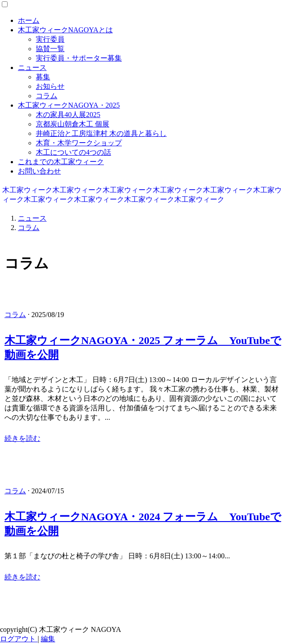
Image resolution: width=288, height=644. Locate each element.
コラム (47, 96)
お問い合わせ (39, 171)
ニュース (32, 67)
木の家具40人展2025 (68, 115)
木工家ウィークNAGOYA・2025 (69, 105)
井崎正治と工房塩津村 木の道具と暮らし (101, 133)
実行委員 (50, 39)
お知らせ (50, 86)
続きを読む (22, 438)
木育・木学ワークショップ (79, 143)
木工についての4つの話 (73, 152)
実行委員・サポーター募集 (79, 58)
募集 (43, 77)
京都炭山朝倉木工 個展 (73, 124)
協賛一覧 (50, 49)
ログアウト (19, 639)
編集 (48, 639)
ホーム (29, 20)
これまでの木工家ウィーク (61, 162)
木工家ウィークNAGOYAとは (65, 30)
